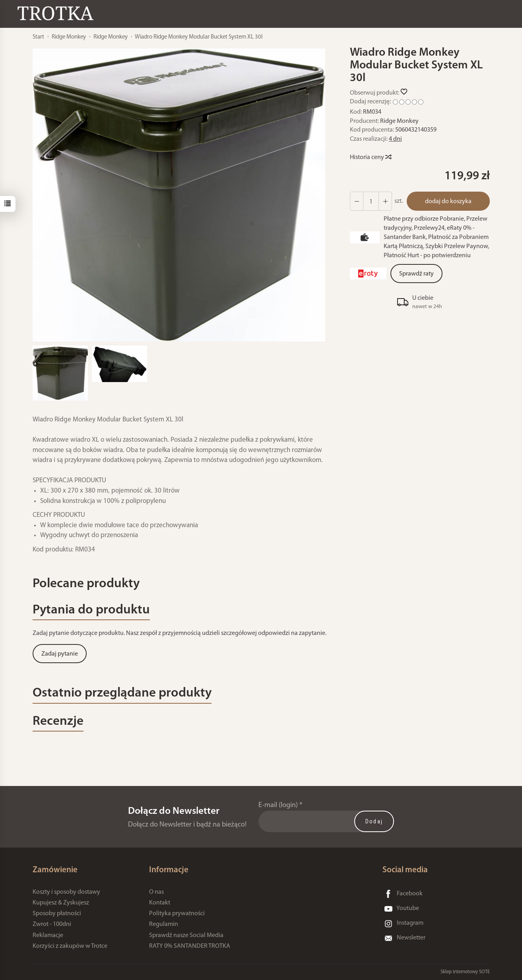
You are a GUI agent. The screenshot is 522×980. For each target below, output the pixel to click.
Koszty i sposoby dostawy (66, 892)
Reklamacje (48, 935)
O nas (156, 892)
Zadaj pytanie (60, 654)
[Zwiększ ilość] (357, 201)
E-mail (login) (278, 806)
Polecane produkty (86, 584)
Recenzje (58, 722)
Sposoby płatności (57, 914)
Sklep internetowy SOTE (465, 972)
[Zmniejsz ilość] (385, 201)
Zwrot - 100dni (52, 925)
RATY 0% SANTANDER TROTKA (190, 946)
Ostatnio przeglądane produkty (122, 694)
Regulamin (164, 925)
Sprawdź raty (416, 274)
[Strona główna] (58, 13)
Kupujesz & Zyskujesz (61, 903)
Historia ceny (370, 157)
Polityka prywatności (177, 914)
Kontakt (160, 903)
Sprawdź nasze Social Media (186, 935)
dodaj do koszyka (448, 202)
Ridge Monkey (399, 121)
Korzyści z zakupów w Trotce (70, 946)
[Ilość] (371, 201)
